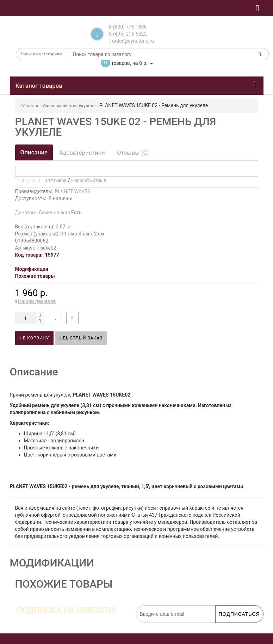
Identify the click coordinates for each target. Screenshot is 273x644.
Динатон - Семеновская (48, 213)
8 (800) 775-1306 (128, 27)
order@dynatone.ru (131, 41)
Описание (34, 152)
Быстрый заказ (81, 338)
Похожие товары (35, 276)
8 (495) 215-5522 (128, 34)
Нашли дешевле (37, 301)
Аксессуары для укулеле (69, 106)
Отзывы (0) (133, 153)
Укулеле (30, 106)
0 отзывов (54, 180)
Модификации (32, 269)
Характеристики (82, 153)
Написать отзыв (89, 180)
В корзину (35, 338)
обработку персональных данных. (229, 626)
